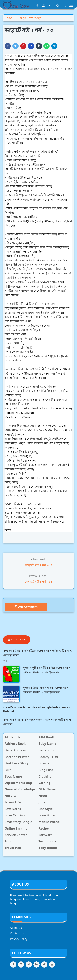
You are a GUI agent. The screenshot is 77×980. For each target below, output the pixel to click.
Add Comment (26, 607)
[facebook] (37, 5)
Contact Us (17, 933)
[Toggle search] (64, 5)
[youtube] (50, 5)
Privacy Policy (19, 939)
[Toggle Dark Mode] (58, 5)
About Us (16, 928)
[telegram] (29, 965)
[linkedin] (36, 965)
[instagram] (43, 5)
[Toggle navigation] (71, 5)
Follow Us (17, 640)
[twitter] (44, 965)
